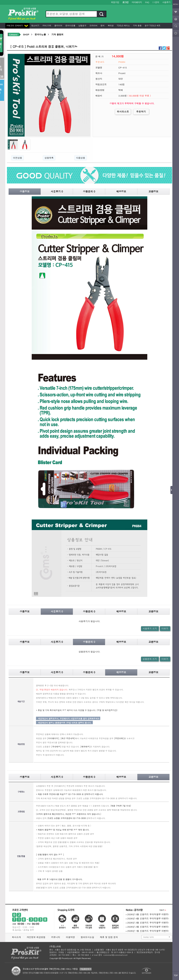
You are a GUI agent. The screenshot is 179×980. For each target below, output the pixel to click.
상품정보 (25, 191)
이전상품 (18, 158)
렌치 (102, 25)
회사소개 (16, 937)
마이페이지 (137, 2)
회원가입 (115, 2)
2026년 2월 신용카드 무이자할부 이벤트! (147, 927)
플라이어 (58, 25)
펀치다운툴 (70, 25)
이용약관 (70, 937)
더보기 (165, 629)
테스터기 (35, 25)
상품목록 (49, 158)
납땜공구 (82, 25)
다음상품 (81, 158)
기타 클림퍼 (57, 34)
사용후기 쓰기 (150, 629)
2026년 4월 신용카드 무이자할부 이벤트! (147, 918)
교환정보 (153, 191)
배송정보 (121, 191)
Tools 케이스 (123, 25)
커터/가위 (46, 25)
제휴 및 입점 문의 (110, 937)
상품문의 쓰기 (150, 659)
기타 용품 (137, 25)
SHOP (26, 34)
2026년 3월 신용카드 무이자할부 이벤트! (147, 923)
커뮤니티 (56, 937)
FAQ (147, 2)
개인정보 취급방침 (36, 937)
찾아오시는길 (87, 937)
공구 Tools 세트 (152, 25)
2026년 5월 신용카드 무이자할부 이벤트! (147, 914)
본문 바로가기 (0, 0)
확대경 (110, 25)
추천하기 (141, 111)
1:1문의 (156, 2)
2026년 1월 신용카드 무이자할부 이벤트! (147, 931)
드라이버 (93, 25)
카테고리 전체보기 (17, 25)
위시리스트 (123, 111)
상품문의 (89, 191)
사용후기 (166, 2)
